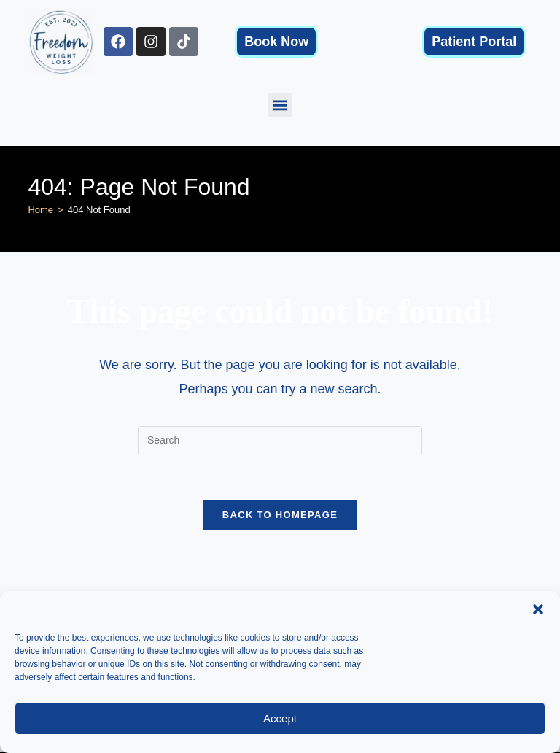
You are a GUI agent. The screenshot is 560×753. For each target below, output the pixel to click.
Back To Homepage (280, 515)
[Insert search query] (280, 441)
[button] (538, 609)
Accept (280, 718)
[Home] (40, 210)
